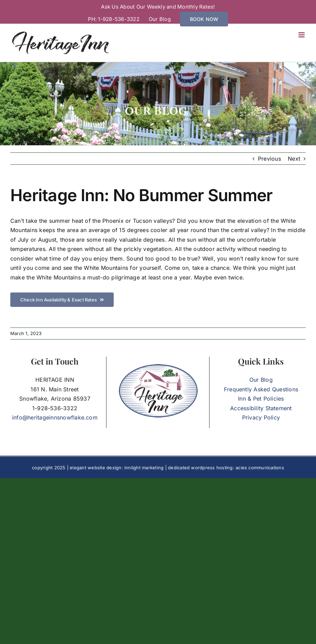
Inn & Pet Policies (261, 399)
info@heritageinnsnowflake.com (55, 417)
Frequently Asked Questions (261, 389)
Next (294, 159)
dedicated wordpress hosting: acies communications (226, 468)
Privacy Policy (261, 417)
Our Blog (261, 380)
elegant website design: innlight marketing (117, 468)
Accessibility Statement (261, 408)
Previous (269, 159)
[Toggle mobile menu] (302, 35)
